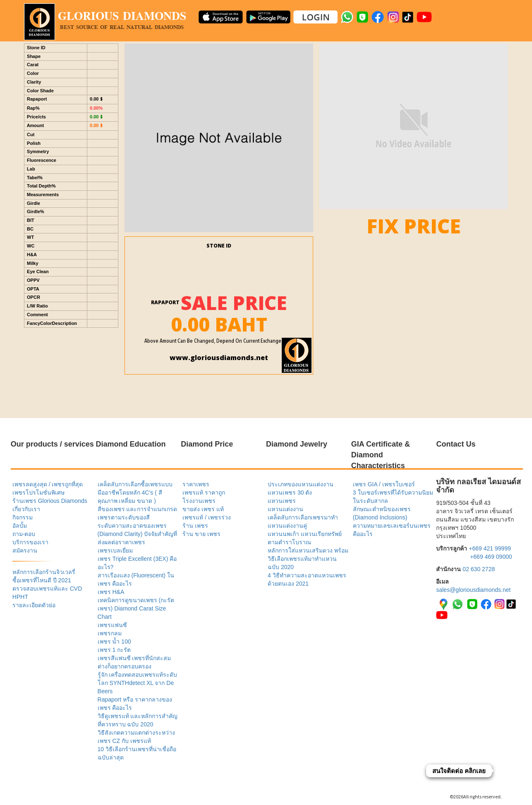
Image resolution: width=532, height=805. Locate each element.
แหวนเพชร (282, 501)
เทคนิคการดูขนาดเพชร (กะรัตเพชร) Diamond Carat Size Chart (136, 608)
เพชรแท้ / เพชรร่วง (207, 517)
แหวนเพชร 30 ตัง (290, 493)
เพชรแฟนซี (112, 625)
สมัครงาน (25, 550)
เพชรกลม (110, 633)
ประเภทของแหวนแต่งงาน (301, 484)
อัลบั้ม (20, 526)
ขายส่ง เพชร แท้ (203, 509)
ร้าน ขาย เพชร (201, 534)
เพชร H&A (111, 592)
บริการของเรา (30, 542)
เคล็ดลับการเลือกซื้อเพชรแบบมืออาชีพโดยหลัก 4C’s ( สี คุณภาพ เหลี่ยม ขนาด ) (135, 493)
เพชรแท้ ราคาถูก (204, 493)
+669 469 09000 (491, 557)
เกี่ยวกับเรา (26, 509)
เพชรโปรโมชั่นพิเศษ (38, 493)
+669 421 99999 (490, 548)
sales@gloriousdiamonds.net (473, 590)
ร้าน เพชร (195, 526)
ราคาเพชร (196, 484)
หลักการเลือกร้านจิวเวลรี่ (44, 572)
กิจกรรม (23, 517)
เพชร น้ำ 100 (114, 642)
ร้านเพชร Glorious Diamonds (50, 501)
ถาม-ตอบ (24, 534)
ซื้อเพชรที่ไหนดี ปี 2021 (42, 580)
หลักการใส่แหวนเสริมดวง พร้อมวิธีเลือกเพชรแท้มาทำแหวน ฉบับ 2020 (308, 559)
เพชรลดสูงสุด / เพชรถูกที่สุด (48, 484)
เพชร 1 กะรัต (114, 650)
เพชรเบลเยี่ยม (115, 550)
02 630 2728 (479, 569)
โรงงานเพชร (199, 501)
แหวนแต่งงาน (285, 509)
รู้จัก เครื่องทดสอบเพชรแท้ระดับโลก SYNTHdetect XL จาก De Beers (138, 683)
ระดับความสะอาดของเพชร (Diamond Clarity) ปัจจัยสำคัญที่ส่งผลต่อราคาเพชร (138, 534)
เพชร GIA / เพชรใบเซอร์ (384, 484)
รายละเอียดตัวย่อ (34, 605)
